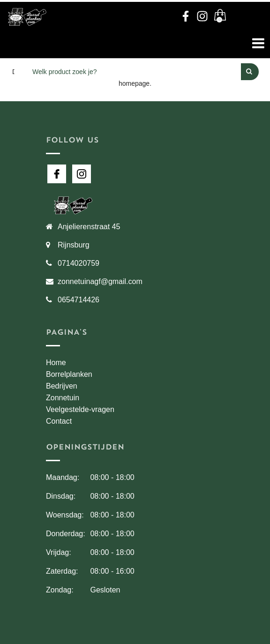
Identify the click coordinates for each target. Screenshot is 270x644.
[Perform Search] (250, 72)
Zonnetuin (63, 398)
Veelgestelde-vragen (80, 409)
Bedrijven (62, 386)
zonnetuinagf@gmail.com (100, 281)
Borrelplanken (69, 374)
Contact (59, 421)
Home (56, 363)
